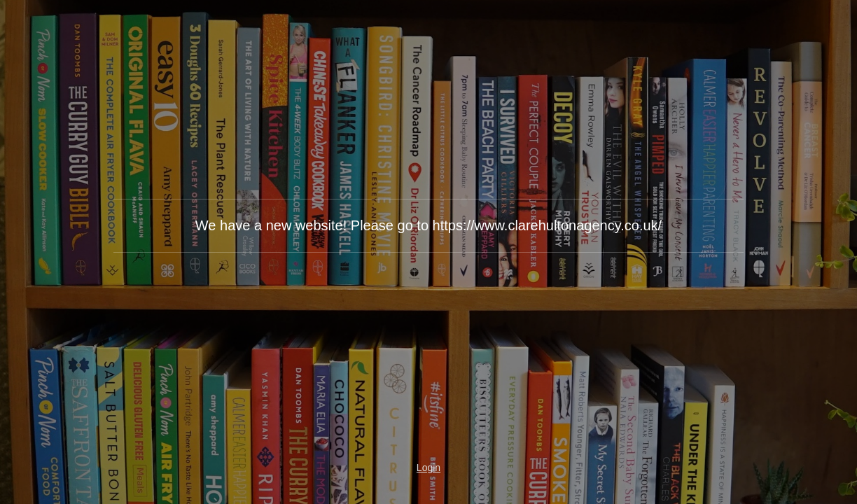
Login (428, 468)
